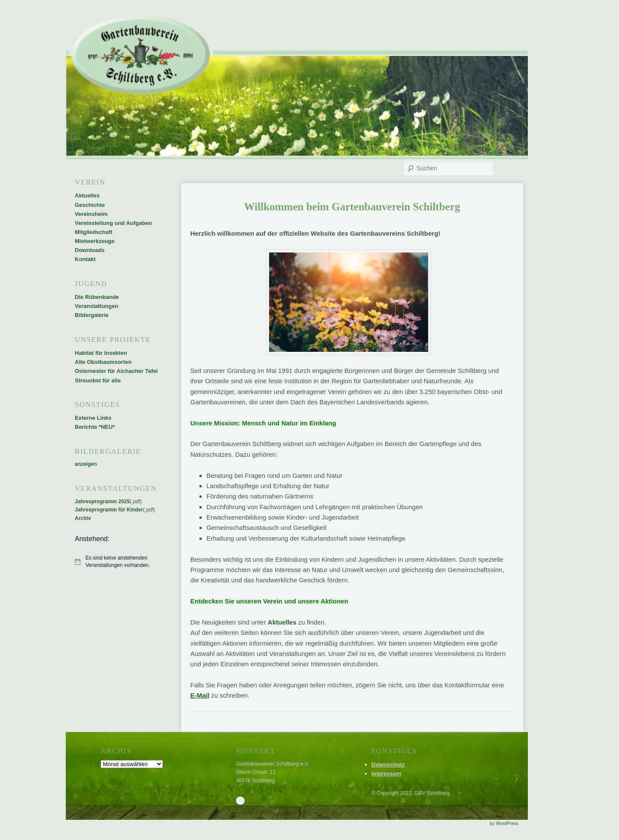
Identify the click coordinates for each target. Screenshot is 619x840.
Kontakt (85, 259)
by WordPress (504, 823)
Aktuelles (282, 622)
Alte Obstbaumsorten (103, 362)
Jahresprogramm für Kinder (109, 510)
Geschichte (90, 205)
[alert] (117, 562)
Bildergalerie (92, 315)
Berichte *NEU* (95, 427)
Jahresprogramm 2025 (102, 502)
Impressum (386, 774)
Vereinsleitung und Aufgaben (113, 223)
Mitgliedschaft (93, 232)
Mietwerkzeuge (95, 241)
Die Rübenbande (97, 297)
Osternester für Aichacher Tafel (116, 371)
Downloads (90, 250)
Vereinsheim (91, 214)
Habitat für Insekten (101, 353)
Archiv (83, 518)
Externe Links (93, 418)
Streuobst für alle (98, 380)
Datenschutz (388, 765)
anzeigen (86, 464)
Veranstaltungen (97, 306)
